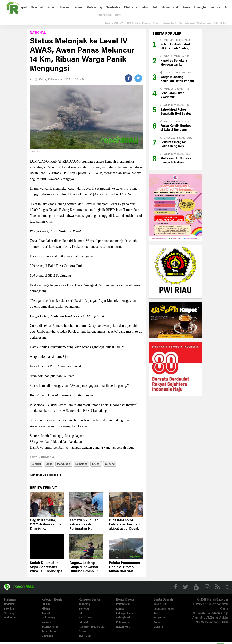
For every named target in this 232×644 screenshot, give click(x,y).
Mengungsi (68, 465)
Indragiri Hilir (124, 619)
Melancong (94, 8)
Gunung (119, 465)
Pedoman (10, 619)
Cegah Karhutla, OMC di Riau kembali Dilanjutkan (47, 526)
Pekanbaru (123, 606)
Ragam (78, 8)
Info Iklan (10, 610)
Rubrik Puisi (86, 619)
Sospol (22, 8)
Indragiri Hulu (124, 615)
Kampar (121, 610)
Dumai (157, 624)
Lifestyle (200, 8)
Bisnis (186, 8)
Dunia (51, 8)
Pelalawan (122, 624)
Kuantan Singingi (164, 610)
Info (156, 8)
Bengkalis (159, 619)
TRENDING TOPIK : (110, 15)
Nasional (37, 8)
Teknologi (85, 606)
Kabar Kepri (49, 633)
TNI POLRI (85, 638)
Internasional (50, 629)
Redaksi (9, 606)
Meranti (158, 629)
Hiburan (46, 610)
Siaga (51, 465)
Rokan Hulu (123, 629)
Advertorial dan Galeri (92, 629)
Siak (156, 615)
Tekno (145, 8)
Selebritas (113, 8)
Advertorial (170, 8)
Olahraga (131, 8)
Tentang (9, 615)
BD (32, 80)
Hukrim (64, 8)
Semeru (37, 465)
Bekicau (84, 610)
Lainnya (215, 8)
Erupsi (104, 465)
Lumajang (87, 465)
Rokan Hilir (160, 606)
